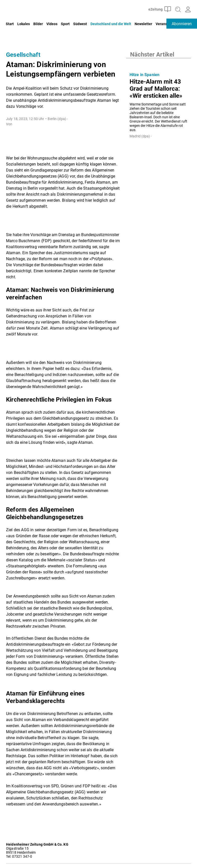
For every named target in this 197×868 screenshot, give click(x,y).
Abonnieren (182, 24)
